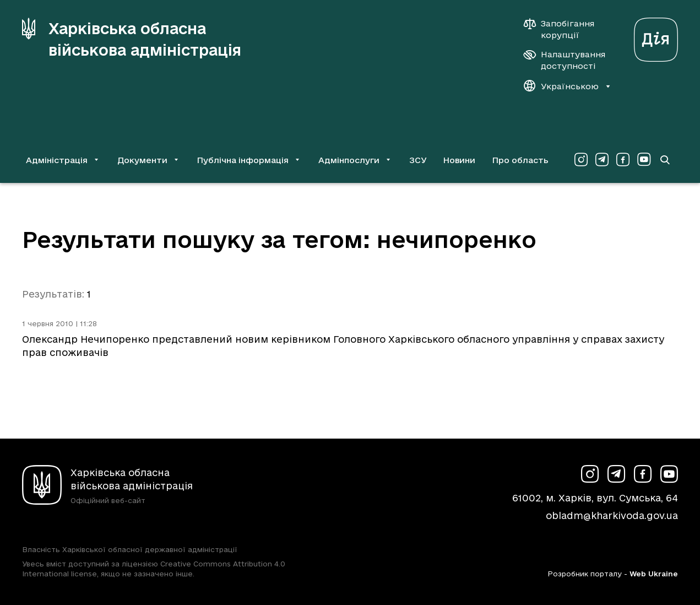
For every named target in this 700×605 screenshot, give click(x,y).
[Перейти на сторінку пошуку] (665, 160)
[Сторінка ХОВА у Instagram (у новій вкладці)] (581, 160)
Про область (520, 160)
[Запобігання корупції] (565, 29)
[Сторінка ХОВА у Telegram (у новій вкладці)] (602, 160)
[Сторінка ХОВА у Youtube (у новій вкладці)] (644, 160)
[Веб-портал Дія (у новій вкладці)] (656, 37)
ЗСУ (418, 160)
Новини (459, 160)
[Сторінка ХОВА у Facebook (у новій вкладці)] (623, 160)
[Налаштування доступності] (565, 60)
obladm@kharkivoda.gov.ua (612, 515)
